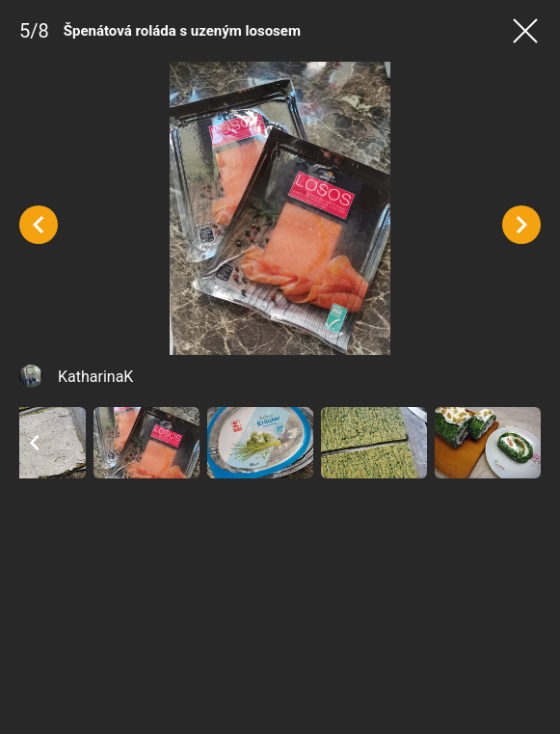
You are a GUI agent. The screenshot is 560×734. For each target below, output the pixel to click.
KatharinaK (95, 377)
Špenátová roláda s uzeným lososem (182, 31)
